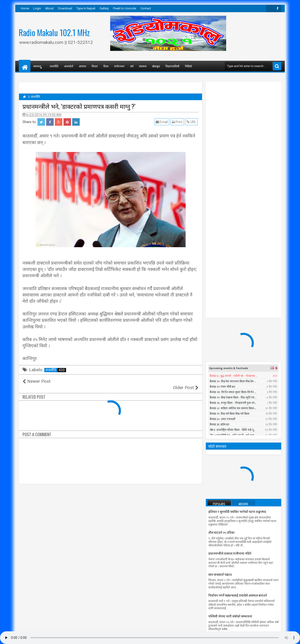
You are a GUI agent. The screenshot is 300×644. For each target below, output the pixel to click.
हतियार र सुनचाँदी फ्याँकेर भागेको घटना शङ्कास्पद (237, 323)
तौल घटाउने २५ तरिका (221, 343)
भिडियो (188, 66)
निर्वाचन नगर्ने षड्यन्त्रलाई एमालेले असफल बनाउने (238, 406)
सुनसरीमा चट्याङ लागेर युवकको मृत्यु (248, 489)
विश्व (106, 66)
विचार (95, 66)
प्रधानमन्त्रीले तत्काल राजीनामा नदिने (230, 364)
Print (178, 122)
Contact (146, 8)
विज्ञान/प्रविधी (172, 66)
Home (25, 8)
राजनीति (54, 66)
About (49, 8)
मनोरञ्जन (119, 66)
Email (163, 122)
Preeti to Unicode (125, 8)
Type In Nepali (86, 8)
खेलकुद (156, 66)
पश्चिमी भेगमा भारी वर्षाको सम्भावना (230, 427)
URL (192, 122)
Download (65, 8)
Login (37, 8)
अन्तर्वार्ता (69, 66)
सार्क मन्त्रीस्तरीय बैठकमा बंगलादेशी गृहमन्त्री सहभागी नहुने (243, 468)
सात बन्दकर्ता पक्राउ (220, 385)
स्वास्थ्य (143, 66)
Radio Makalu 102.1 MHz (54, 32)
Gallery (104, 8)
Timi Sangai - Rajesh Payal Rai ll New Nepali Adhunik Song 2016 (252, 451)
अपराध (82, 66)
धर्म (132, 66)
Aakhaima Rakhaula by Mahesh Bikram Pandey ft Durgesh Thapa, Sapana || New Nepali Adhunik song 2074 (243, 516)
